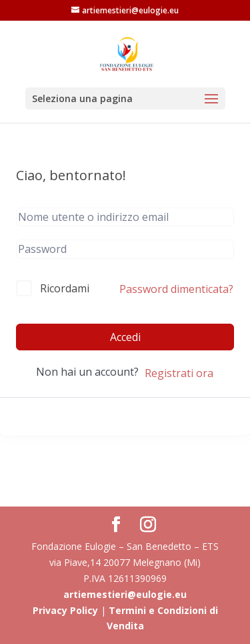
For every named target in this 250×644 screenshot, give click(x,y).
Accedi (125, 337)
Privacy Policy (65, 610)
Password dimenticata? (176, 289)
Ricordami (65, 288)
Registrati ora (179, 373)
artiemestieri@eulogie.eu (125, 594)
